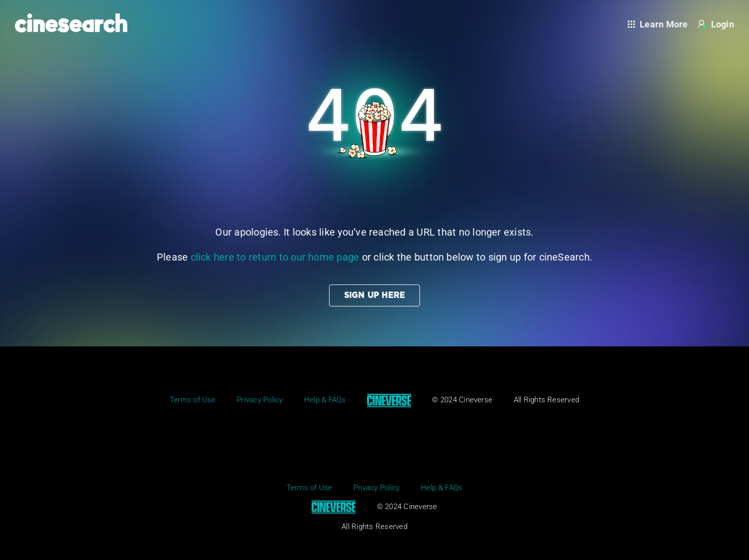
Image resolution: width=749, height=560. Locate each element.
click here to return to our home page (275, 257)
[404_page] (374, 34)
